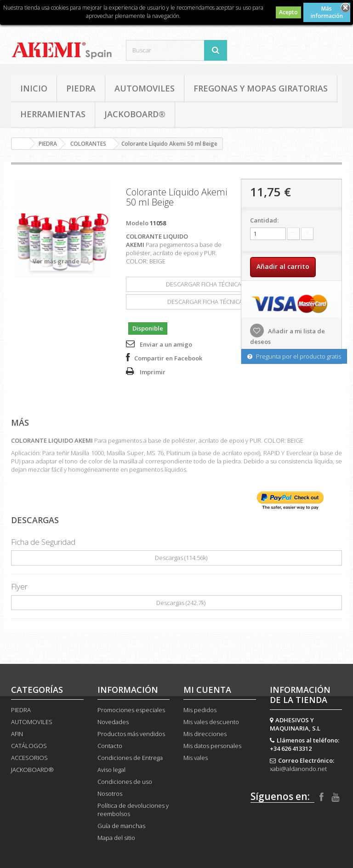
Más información (327, 12)
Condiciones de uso (125, 782)
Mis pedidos (200, 710)
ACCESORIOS (29, 758)
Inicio (34, 88)
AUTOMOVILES (145, 88)
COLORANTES (88, 144)
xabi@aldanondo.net (298, 769)
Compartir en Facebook (168, 358)
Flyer (19, 586)
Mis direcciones (205, 734)
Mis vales (196, 758)
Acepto (288, 12)
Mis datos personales (212, 746)
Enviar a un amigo (166, 344)
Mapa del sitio (116, 838)
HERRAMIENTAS (53, 114)
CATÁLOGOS (29, 746)
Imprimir (153, 372)
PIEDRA (81, 88)
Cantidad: (264, 220)
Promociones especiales (131, 710)
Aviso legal (111, 770)
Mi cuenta (207, 690)
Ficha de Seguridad (43, 542)
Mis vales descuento (211, 722)
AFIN (17, 734)
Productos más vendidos (131, 734)
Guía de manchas (121, 826)
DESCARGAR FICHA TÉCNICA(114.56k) (211, 284)
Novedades (113, 722)
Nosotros (110, 794)
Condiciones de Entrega (130, 758)
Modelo (137, 223)
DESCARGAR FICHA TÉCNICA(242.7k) (211, 302)
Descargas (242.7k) (176, 603)
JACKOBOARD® (135, 114)
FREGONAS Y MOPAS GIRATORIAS (261, 88)
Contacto (110, 746)
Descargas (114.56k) (177, 558)
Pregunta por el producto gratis (294, 356)
